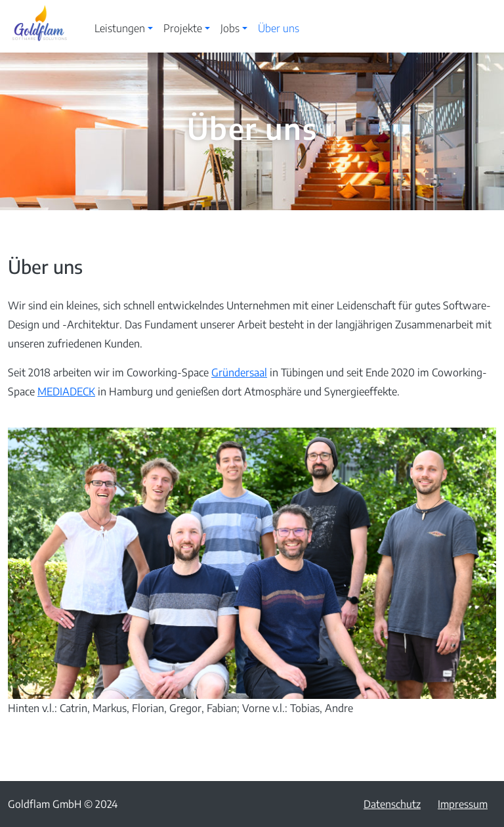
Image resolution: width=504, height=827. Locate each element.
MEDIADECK (66, 391)
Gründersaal (239, 372)
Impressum (463, 804)
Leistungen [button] (120, 28)
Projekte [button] (183, 28)
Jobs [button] (230, 28)
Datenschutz (392, 804)
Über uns (279, 28)
